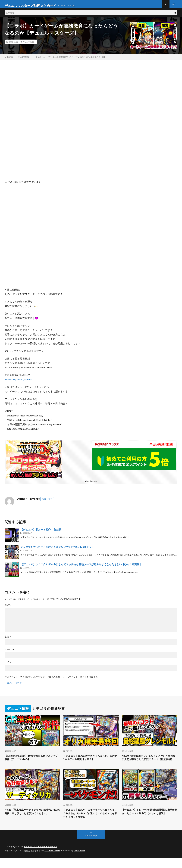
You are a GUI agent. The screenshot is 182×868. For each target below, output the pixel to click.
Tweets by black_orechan (18, 383)
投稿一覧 (46, 502)
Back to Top (91, 846)
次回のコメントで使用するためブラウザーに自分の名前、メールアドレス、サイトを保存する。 (52, 680)
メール (9, 653)
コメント (9, 608)
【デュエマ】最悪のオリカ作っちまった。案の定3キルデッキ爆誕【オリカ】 (89, 761)
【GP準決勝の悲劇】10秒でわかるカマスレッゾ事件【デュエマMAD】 (32, 761)
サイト (8, 665)
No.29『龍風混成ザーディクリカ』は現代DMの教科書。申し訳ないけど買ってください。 (32, 823)
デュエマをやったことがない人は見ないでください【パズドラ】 (57, 550)
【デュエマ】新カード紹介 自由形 (41, 533)
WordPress (81, 861)
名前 (8, 640)
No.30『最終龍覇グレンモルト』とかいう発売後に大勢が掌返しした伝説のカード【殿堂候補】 (149, 763)
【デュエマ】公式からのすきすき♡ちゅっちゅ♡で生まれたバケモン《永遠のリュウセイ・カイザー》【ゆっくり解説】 (89, 823)
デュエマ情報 (28, 45)
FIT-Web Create (53, 861)
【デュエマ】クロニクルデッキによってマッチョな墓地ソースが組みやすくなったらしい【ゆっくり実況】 (81, 567)
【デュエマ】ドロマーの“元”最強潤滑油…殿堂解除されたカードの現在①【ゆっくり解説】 (149, 823)
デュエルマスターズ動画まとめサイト (42, 857)
